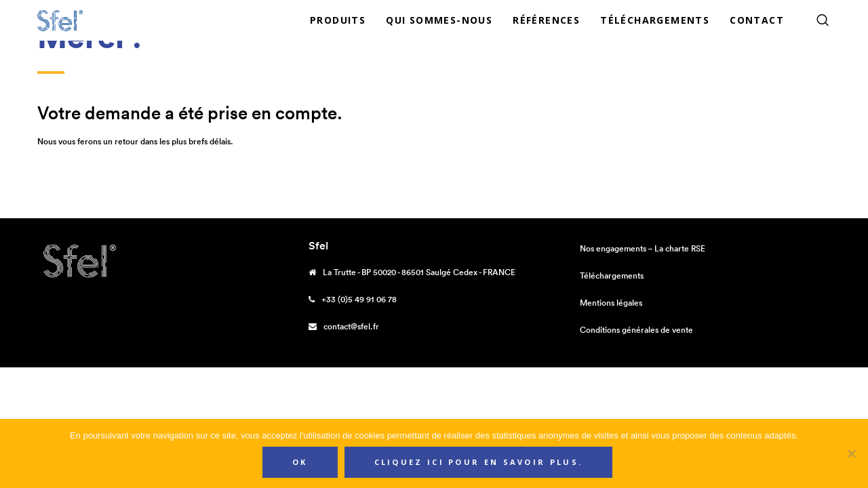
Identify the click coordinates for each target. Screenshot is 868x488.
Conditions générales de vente (636, 330)
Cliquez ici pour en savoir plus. (479, 462)
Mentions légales (611, 303)
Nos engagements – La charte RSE (643, 248)
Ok (300, 462)
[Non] (851, 453)
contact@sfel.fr (351, 326)
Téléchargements (612, 276)
